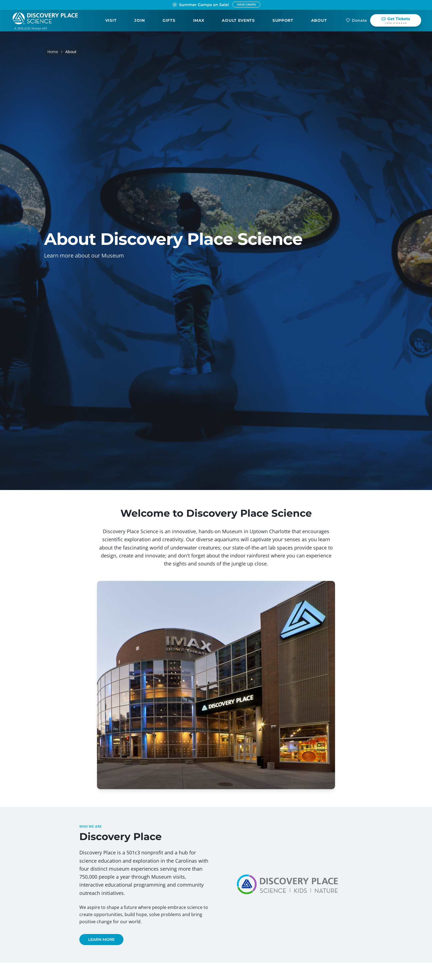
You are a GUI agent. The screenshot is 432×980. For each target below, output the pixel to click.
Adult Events (238, 20)
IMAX (199, 20)
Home (53, 52)
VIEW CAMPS (246, 5)
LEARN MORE (101, 940)
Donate (356, 20)
